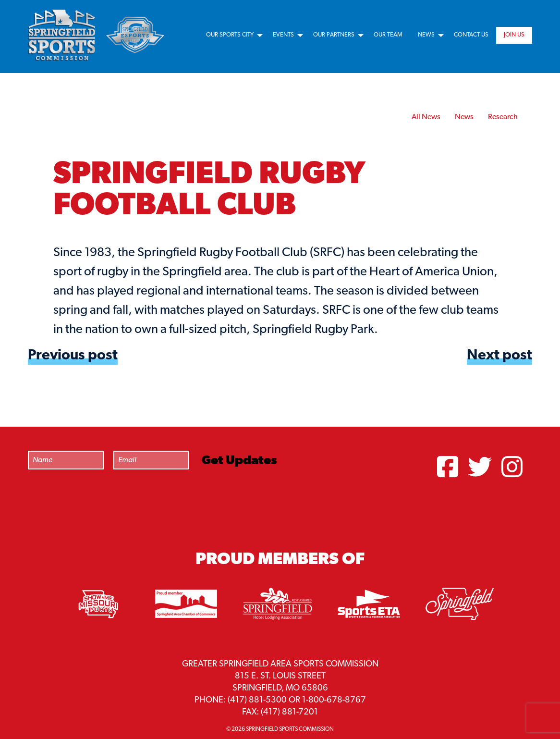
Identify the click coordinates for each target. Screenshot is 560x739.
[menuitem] (232, 35)
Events (283, 35)
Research (503, 117)
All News (426, 117)
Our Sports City (230, 35)
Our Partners (334, 35)
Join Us (514, 35)
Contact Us (471, 35)
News (426, 35)
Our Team (388, 35)
